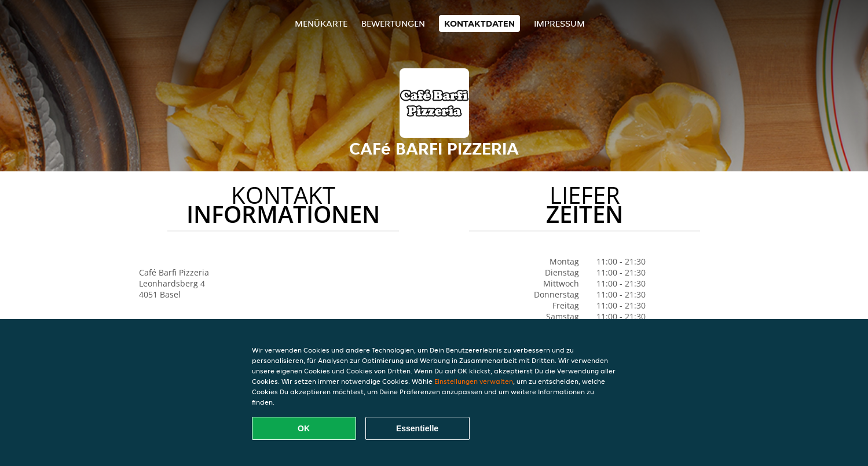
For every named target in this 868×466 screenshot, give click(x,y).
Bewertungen (393, 23)
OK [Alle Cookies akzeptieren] (304, 428)
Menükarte (321, 23)
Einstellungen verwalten (474, 381)
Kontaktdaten (479, 23)
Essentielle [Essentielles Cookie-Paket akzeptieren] (417, 428)
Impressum (559, 23)
